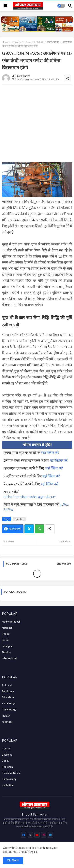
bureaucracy (9, 779)
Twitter (29, 529)
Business (7, 755)
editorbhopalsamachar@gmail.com (30, 497)
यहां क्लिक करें (50, 453)
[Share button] (50, 529)
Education (8, 697)
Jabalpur (7, 646)
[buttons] (24, 835)
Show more (64, 564)
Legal (5, 761)
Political (7, 685)
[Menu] (5, 6)
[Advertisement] (37, 125)
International (10, 658)
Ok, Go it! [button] (13, 860)
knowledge (9, 704)
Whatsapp (39, 529)
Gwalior (17, 42)
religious (7, 767)
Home (6, 42)
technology (9, 710)
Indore (6, 640)
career (6, 749)
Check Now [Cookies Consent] (26, 852)
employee (8, 691)
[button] (61, 6)
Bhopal (6, 634)
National (7, 628)
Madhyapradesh (11, 622)
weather (7, 722)
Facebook (15, 529)
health (6, 716)
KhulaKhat (8, 785)
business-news (11, 773)
